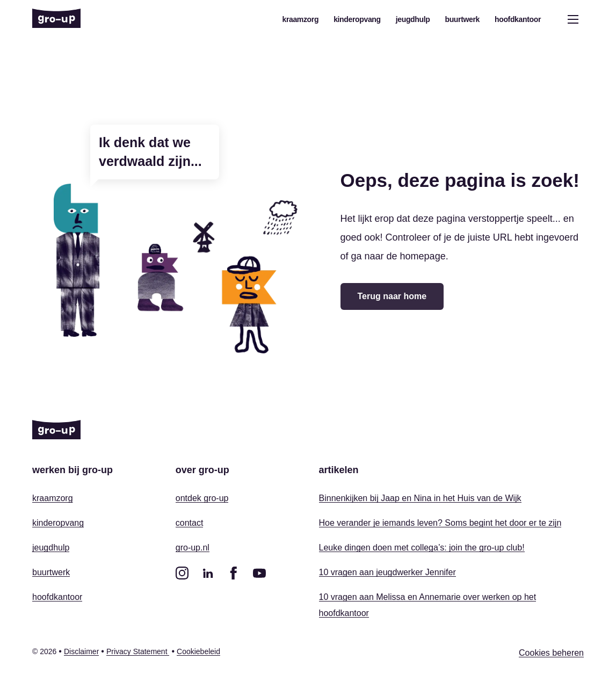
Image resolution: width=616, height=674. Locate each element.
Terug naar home (392, 296)
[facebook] (234, 573)
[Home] (56, 19)
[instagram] (182, 573)
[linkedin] (208, 573)
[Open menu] (573, 19)
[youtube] (259, 573)
